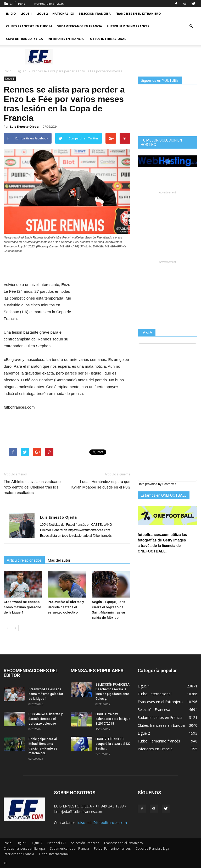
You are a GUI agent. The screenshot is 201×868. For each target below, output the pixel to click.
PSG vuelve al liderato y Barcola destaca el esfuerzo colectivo (66, 607)
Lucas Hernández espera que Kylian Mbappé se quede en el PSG (101, 484)
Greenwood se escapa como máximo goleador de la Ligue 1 (22, 607)
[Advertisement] (136, 57)
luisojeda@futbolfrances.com (102, 823)
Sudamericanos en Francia (80, 26)
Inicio (11, 13)
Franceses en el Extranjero (138, 13)
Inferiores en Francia (66, 39)
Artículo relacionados (24, 560)
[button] (191, 26)
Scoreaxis (169, 484)
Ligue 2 (42, 13)
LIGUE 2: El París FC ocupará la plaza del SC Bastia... (113, 744)
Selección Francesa (95, 13)
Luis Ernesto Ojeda (24, 126)
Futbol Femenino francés (128, 26)
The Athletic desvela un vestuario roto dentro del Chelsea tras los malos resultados (32, 487)
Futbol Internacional (107, 39)
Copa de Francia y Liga (24, 39)
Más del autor (59, 560)
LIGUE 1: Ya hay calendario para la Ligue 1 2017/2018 (113, 719)
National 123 (63, 13)
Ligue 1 (26, 13)
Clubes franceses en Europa (29, 26)
